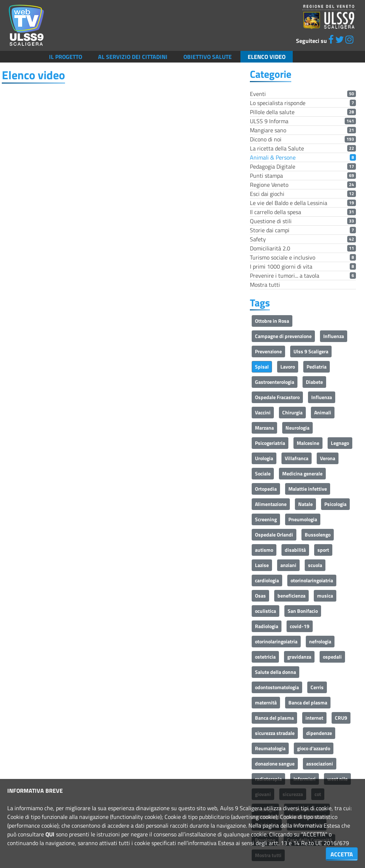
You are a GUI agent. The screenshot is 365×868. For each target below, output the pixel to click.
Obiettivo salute (208, 57)
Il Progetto (66, 57)
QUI (50, 834)
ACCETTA (342, 854)
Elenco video (267, 57)
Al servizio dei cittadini (133, 57)
